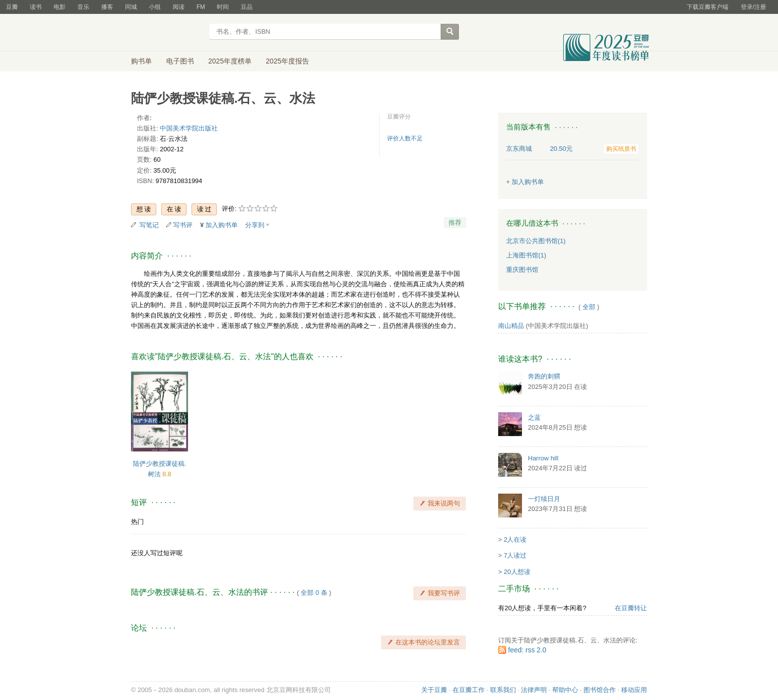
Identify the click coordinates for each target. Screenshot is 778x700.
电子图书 (180, 61)
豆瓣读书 (167, 33)
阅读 (179, 7)
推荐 (455, 223)
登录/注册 (753, 7)
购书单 (141, 61)
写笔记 (149, 225)
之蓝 (534, 417)
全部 (589, 307)
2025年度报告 (288, 61)
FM (201, 7)
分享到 (255, 225)
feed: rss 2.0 (527, 650)
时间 (223, 7)
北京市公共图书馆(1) (536, 241)
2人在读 (515, 540)
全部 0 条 (314, 593)
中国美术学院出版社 (189, 128)
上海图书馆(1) (526, 255)
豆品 (247, 7)
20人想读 (517, 572)
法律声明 (534, 690)
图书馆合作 (600, 690)
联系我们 (503, 690)
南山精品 (511, 326)
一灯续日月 (544, 499)
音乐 (83, 7)
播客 (107, 7)
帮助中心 (565, 690)
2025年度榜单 (230, 61)
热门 (137, 522)
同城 (131, 7)
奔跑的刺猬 (544, 376)
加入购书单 (222, 225)
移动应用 (634, 690)
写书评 (183, 225)
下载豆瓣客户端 (708, 7)
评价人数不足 (405, 138)
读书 (36, 7)
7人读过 (515, 555)
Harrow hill (543, 458)
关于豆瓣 (434, 690)
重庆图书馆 (522, 270)
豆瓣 (12, 7)
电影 (60, 7)
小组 (155, 7)
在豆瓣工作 (469, 690)
